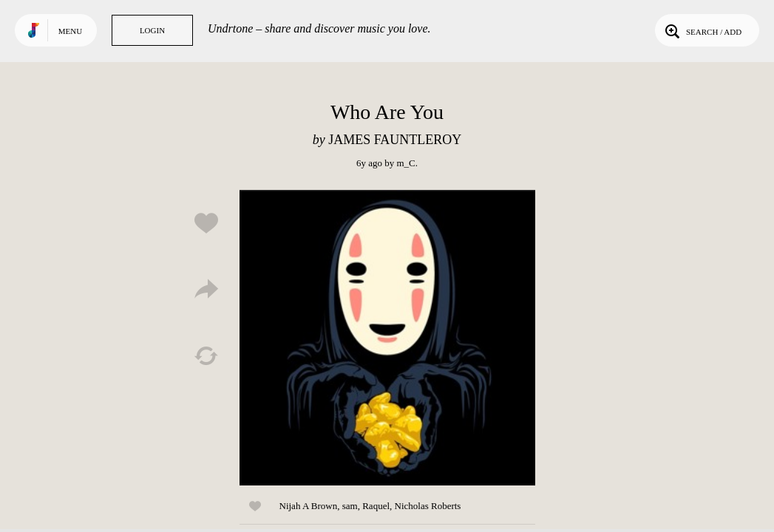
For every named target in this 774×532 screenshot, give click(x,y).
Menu (70, 31)
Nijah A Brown (309, 506)
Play (387, 338)
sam (350, 506)
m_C (405, 163)
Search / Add (702, 30)
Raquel (376, 506)
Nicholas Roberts (428, 506)
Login (152, 30)
